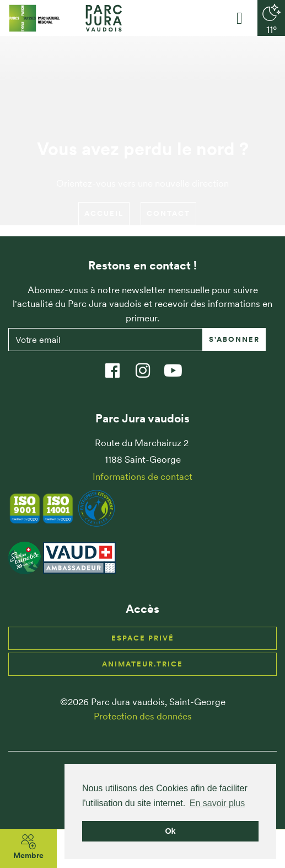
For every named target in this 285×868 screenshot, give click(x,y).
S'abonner (234, 339)
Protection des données (143, 716)
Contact (168, 213)
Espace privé (143, 638)
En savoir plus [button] (217, 803)
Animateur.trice (142, 664)
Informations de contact (142, 477)
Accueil (104, 213)
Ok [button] (170, 831)
